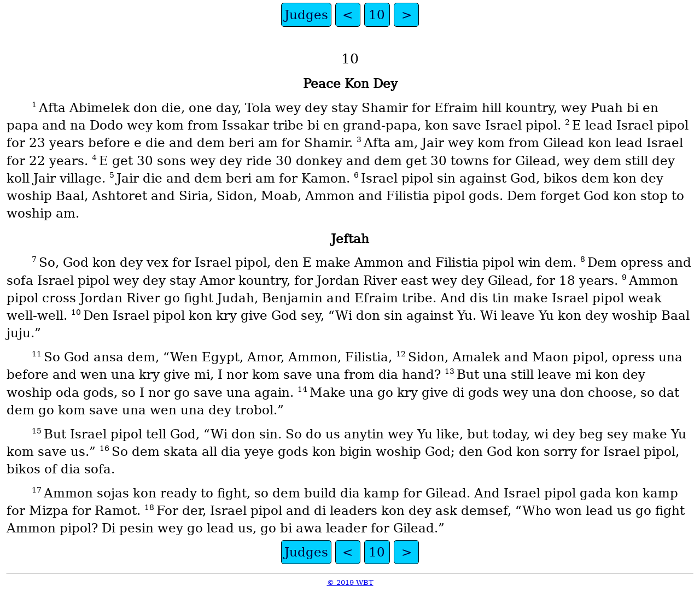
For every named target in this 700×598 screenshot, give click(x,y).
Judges (306, 15)
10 (377, 15)
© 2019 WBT (350, 582)
